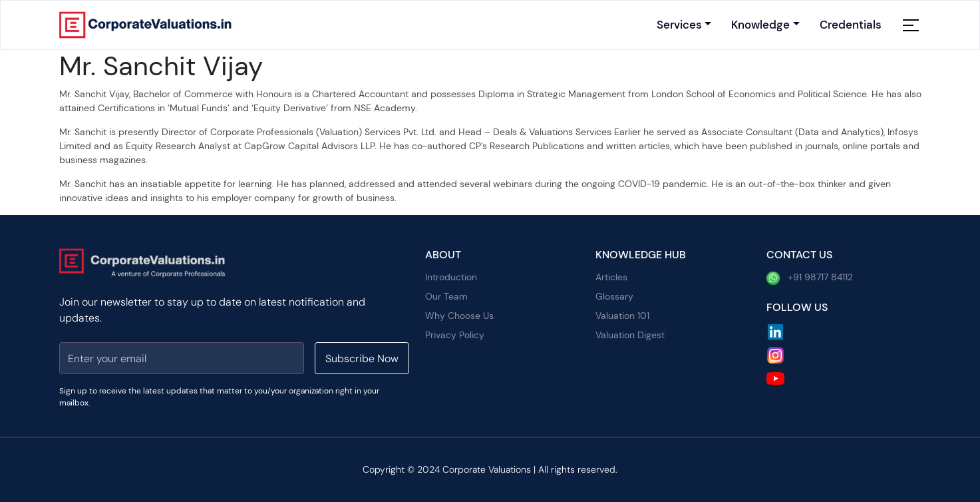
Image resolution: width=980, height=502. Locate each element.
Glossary (614, 296)
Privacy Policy (455, 335)
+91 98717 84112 (810, 278)
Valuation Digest (630, 335)
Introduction (451, 277)
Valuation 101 (622, 316)
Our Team (446, 296)
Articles (611, 277)
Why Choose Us (459, 316)
